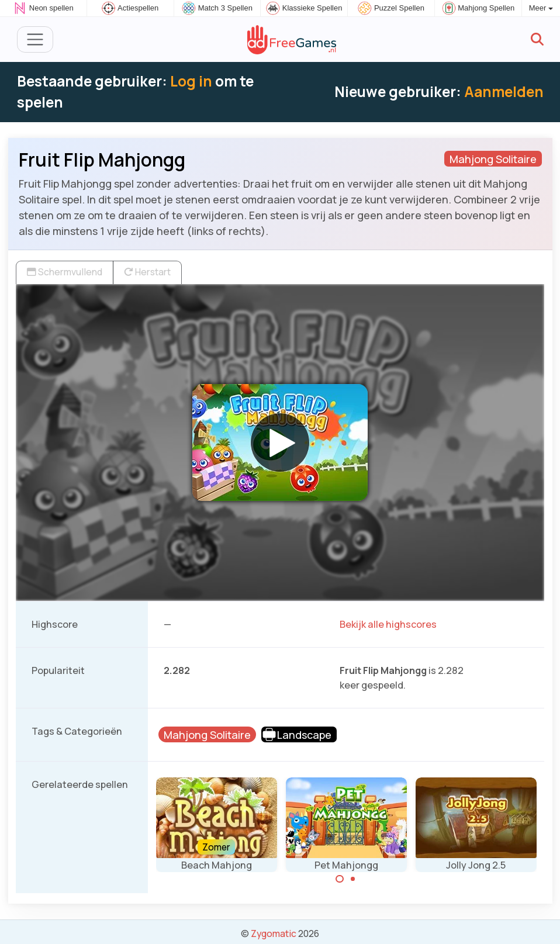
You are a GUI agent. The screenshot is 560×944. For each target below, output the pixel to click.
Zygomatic (274, 933)
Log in (191, 81)
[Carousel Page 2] (353, 879)
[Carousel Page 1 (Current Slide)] (340, 879)
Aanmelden (504, 91)
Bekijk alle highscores (388, 624)
